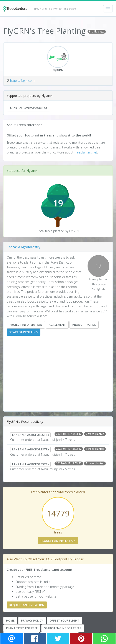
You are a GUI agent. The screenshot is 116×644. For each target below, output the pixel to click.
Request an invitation (58, 541)
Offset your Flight (64, 620)
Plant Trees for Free (22, 628)
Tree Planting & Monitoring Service (55, 9)
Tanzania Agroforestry (28, 107)
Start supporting (24, 332)
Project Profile (84, 325)
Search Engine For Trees (63, 628)
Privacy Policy (32, 620)
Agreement (57, 325)
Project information (26, 325)
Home (10, 620)
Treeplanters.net (86, 152)
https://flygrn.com (22, 81)
